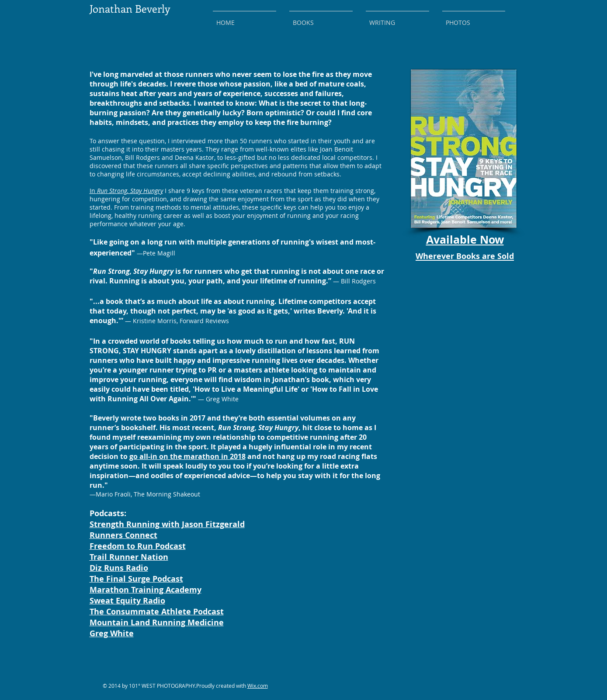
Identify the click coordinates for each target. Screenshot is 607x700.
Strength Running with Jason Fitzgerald (167, 524)
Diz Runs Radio (119, 568)
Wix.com (258, 686)
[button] (321, 19)
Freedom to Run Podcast (138, 546)
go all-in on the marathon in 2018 (187, 456)
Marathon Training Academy (146, 590)
